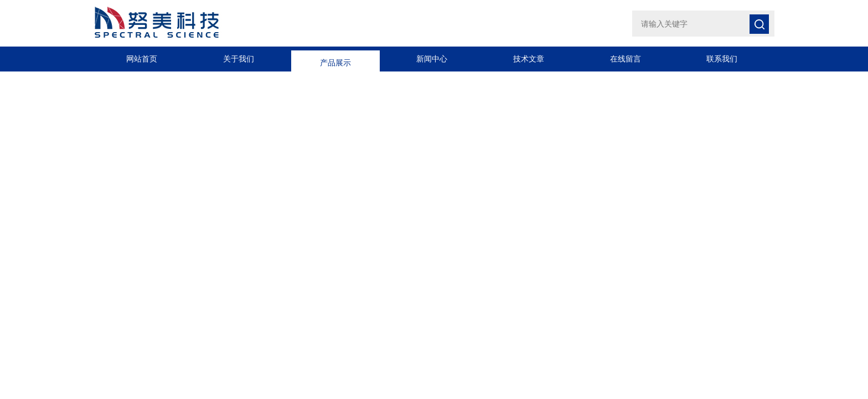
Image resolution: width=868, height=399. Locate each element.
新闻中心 (432, 59)
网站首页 (142, 59)
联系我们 (722, 59)
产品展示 (335, 59)
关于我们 (239, 59)
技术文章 (529, 59)
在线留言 (626, 59)
